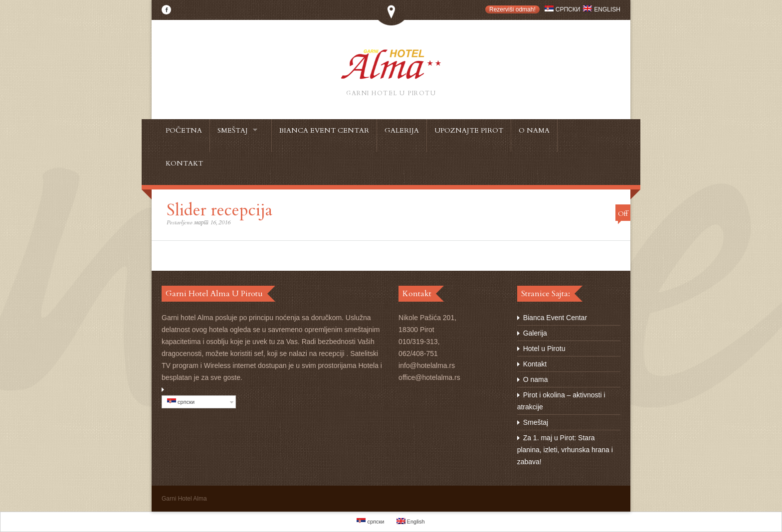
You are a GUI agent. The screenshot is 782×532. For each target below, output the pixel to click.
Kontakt (535, 364)
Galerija (535, 333)
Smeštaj (536, 422)
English (602, 9)
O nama (536, 379)
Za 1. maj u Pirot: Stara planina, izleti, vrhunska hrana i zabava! (565, 450)
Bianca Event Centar (555, 318)
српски (563, 9)
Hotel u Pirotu (544, 349)
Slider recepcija (219, 210)
